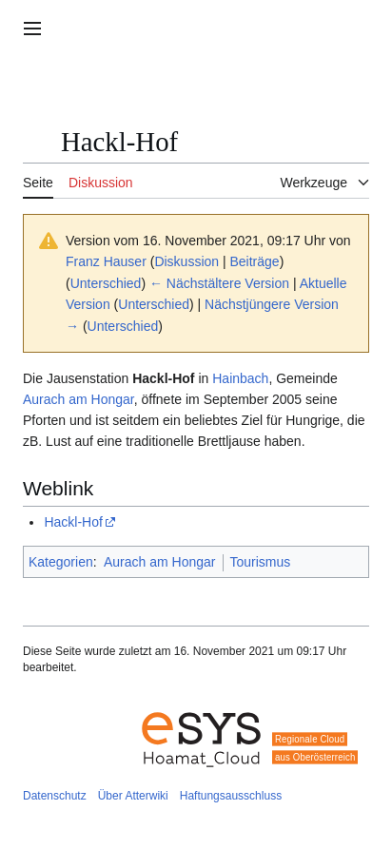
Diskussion (186, 261)
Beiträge (255, 261)
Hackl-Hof (73, 522)
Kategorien (61, 562)
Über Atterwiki (133, 796)
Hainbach (240, 378)
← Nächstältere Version (219, 283)
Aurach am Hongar (78, 399)
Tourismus (261, 562)
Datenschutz (55, 796)
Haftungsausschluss (231, 796)
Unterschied (106, 283)
